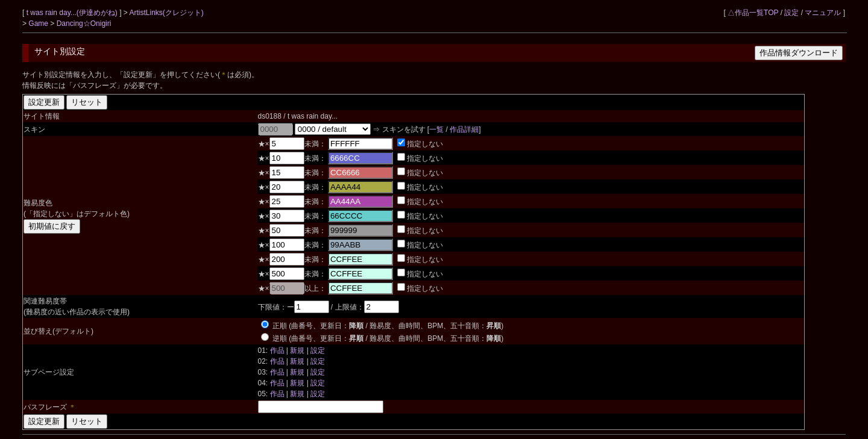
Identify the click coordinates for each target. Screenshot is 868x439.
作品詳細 (464, 129)
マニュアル (823, 13)
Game (39, 23)
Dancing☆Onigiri (84, 23)
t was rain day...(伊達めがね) (73, 13)
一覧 (436, 129)
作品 (277, 350)
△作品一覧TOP (753, 13)
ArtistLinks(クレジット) (167, 13)
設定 (791, 13)
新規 (297, 350)
